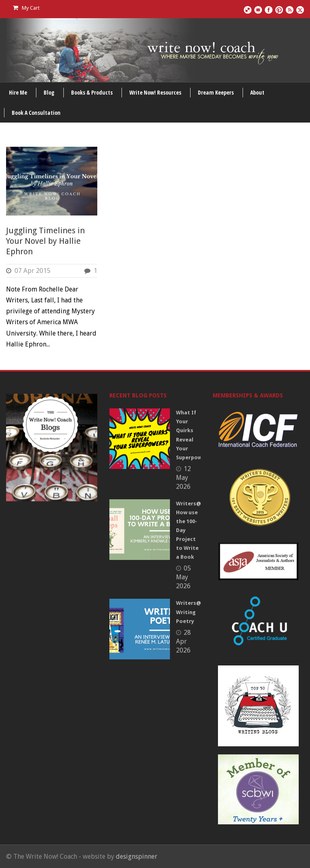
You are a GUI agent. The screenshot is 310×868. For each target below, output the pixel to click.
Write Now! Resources (155, 92)
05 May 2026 (183, 577)
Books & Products (92, 92)
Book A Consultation (36, 113)
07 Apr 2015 (32, 271)
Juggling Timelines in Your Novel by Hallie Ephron (45, 241)
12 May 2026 (183, 478)
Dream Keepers (216, 92)
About (257, 92)
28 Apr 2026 (183, 641)
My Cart (26, 8)
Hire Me (18, 92)
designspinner (137, 856)
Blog (49, 92)
